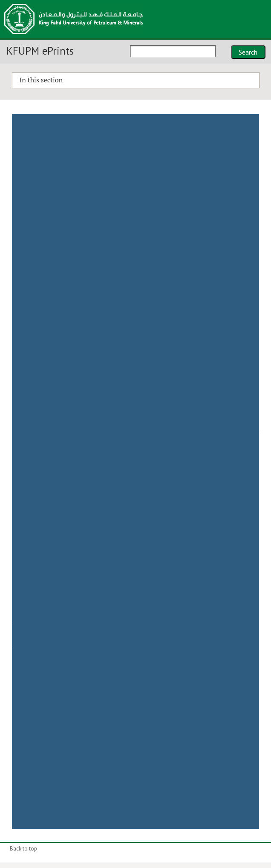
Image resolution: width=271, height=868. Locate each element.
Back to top (23, 849)
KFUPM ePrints (40, 51)
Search (248, 52)
